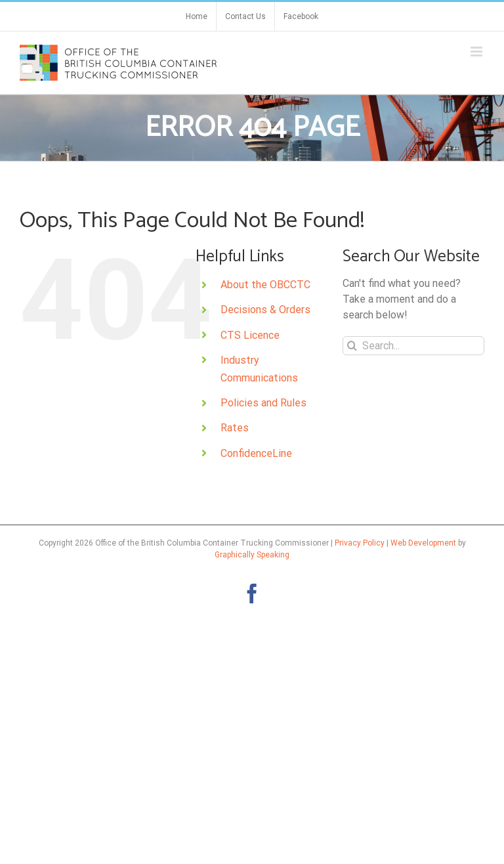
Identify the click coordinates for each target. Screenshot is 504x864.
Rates (235, 428)
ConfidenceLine (256, 453)
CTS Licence (250, 335)
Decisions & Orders (265, 310)
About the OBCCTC (265, 285)
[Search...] (413, 346)
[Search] (352, 346)
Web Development (423, 543)
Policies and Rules (263, 403)
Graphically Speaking (252, 555)
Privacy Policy (360, 543)
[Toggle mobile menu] (477, 52)
